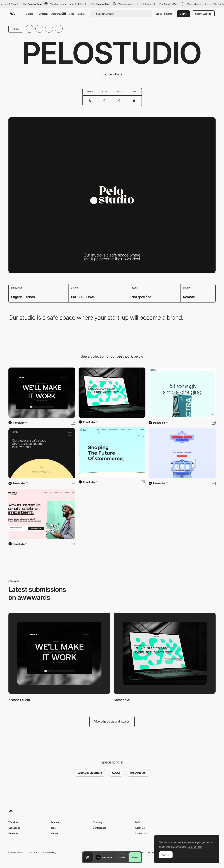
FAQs (138, 822)
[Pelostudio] (42, 453)
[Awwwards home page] (88, 857)
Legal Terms (33, 852)
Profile (122, 857)
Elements (13, 833)
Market (81, 14)
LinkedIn (152, 852)
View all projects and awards (112, 721)
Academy (59, 14)
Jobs (72, 14)
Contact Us (141, 833)
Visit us (135, 857)
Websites (13, 822)
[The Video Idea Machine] (182, 453)
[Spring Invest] (112, 452)
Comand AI (122, 700)
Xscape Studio (19, 700)
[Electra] (182, 393)
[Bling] (42, 514)
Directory (44, 14)
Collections (14, 828)
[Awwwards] (12, 14)
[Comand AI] (112, 393)
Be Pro (183, 14)
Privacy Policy (49, 852)
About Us (140, 828)
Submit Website (203, 14)
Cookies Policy (16, 852)
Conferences (100, 828)
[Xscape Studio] (42, 393)
